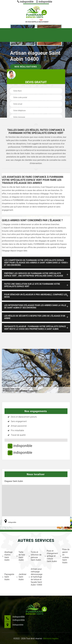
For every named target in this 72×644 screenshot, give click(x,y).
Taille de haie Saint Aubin (21, 556)
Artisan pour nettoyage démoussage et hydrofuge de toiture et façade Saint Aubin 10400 (35, 577)
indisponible (25, 2)
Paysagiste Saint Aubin (8, 577)
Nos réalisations (26, 67)
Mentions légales (51, 639)
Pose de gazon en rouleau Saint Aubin (65, 556)
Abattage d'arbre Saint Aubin (8, 556)
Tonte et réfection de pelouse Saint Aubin (35, 556)
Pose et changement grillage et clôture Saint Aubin (51, 556)
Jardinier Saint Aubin (21, 577)
